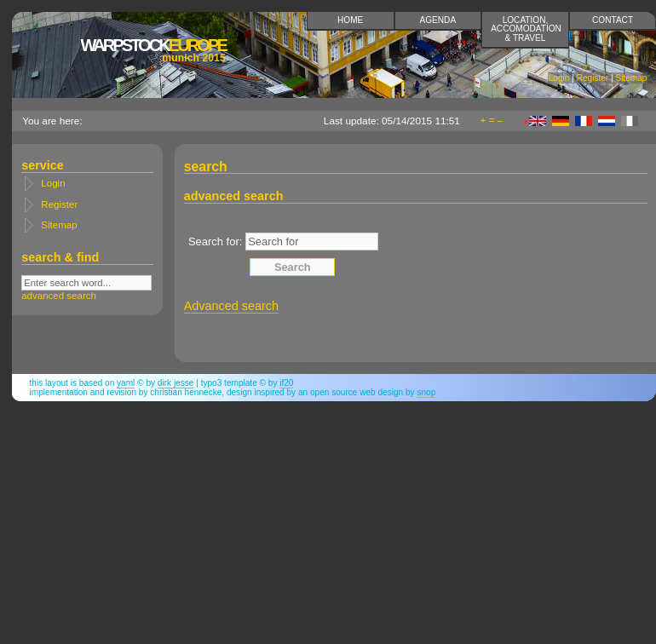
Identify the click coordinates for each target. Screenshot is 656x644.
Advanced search (231, 306)
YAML (126, 383)
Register (593, 78)
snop (426, 392)
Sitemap (631, 78)
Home (350, 20)
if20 (286, 383)
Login (559, 78)
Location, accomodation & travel (526, 29)
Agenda (438, 20)
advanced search (59, 296)
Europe (152, 50)
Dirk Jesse (176, 383)
